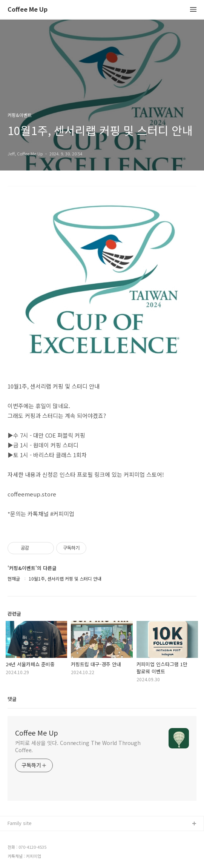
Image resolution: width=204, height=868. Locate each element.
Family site (20, 823)
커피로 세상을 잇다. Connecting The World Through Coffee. (78, 746)
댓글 (12, 699)
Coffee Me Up (28, 10)
